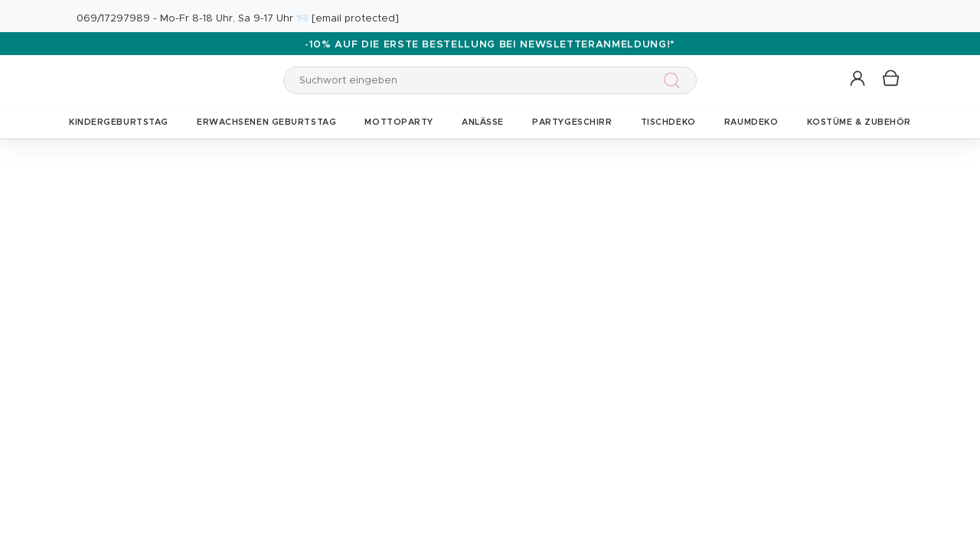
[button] (859, 79)
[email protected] (355, 19)
